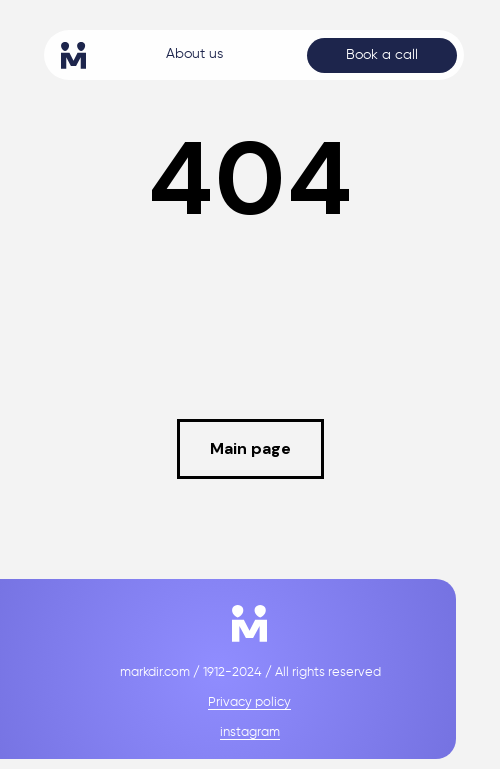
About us (194, 54)
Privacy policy (249, 702)
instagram (250, 732)
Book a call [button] (382, 55)
